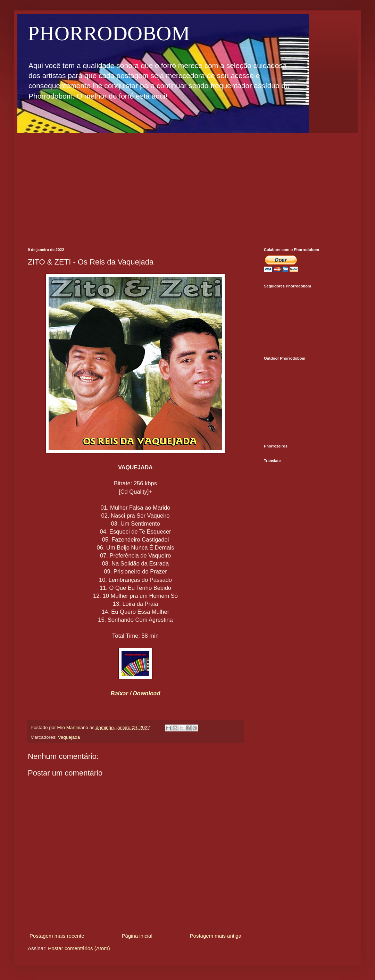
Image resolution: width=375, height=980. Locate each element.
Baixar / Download (135, 693)
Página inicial (137, 936)
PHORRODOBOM (109, 33)
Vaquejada (69, 737)
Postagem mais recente (57, 936)
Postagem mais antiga (216, 936)
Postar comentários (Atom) (79, 948)
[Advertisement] (187, 185)
